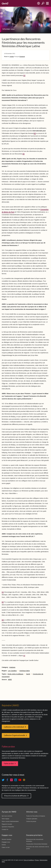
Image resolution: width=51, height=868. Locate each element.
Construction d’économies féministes (37, 844)
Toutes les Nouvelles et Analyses (36, 816)
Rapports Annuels (7, 824)
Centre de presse (31, 821)
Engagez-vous (6, 842)
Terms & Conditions (29, 860)
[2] (35, 133)
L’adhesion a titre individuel (14, 727)
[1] (24, 75)
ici (24, 656)
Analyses (12, 667)
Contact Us (5, 829)
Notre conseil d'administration (10, 821)
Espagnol (22, 57)
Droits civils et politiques (15, 674)
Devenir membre (7, 839)
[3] (24, 154)
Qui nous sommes (7, 816)
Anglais (12, 57)
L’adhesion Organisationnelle (15, 735)
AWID (10, 680)
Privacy (37, 860)
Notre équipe (5, 819)
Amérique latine (25, 671)
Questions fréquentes (8, 827)
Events (4, 845)
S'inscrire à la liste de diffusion (15, 796)
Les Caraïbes (12, 671)
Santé (28, 674)
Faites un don (9, 764)
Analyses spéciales (32, 819)
